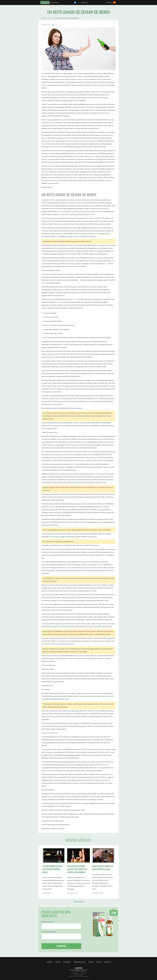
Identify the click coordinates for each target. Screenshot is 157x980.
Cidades (91, 962)
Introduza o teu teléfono (49, 932)
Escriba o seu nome (47, 922)
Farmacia (49, 962)
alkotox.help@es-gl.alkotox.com (79, 970)
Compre (61, 946)
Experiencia (67, 962)
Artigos (99, 962)
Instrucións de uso (80, 962)
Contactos (107, 962)
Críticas (58, 962)
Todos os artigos (78, 901)
